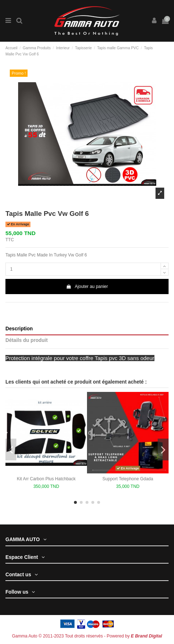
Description (19, 329)
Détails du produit (26, 340)
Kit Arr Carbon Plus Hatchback (46, 479)
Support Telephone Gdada (128, 479)
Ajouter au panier (87, 287)
